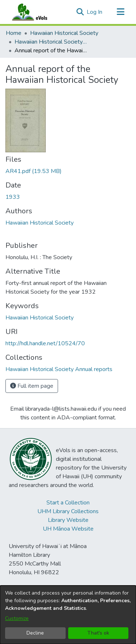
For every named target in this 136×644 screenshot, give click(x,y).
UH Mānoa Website (68, 529)
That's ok (98, 633)
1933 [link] (13, 197)
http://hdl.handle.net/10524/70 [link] (45, 343)
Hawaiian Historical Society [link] (64, 33)
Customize (17, 618)
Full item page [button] (32, 386)
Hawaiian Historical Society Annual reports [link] (51, 42)
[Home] (37, 12)
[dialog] (68, 615)
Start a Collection (68, 503)
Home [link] (14, 33)
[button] (80, 12)
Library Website (68, 520)
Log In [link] (95, 12)
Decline (35, 633)
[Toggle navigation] (120, 12)
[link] (34, 171)
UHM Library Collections (68, 511)
